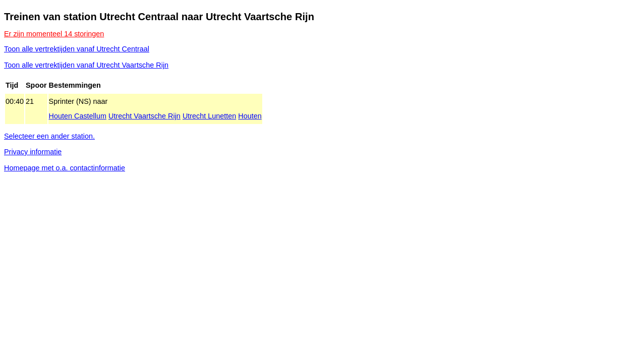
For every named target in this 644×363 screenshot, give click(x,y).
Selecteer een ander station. (49, 136)
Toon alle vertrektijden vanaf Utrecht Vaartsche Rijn (86, 65)
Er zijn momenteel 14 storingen (54, 34)
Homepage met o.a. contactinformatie (65, 168)
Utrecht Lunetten (209, 116)
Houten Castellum (78, 116)
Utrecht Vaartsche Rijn (144, 116)
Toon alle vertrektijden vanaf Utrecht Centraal (77, 49)
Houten (250, 116)
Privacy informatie (33, 152)
